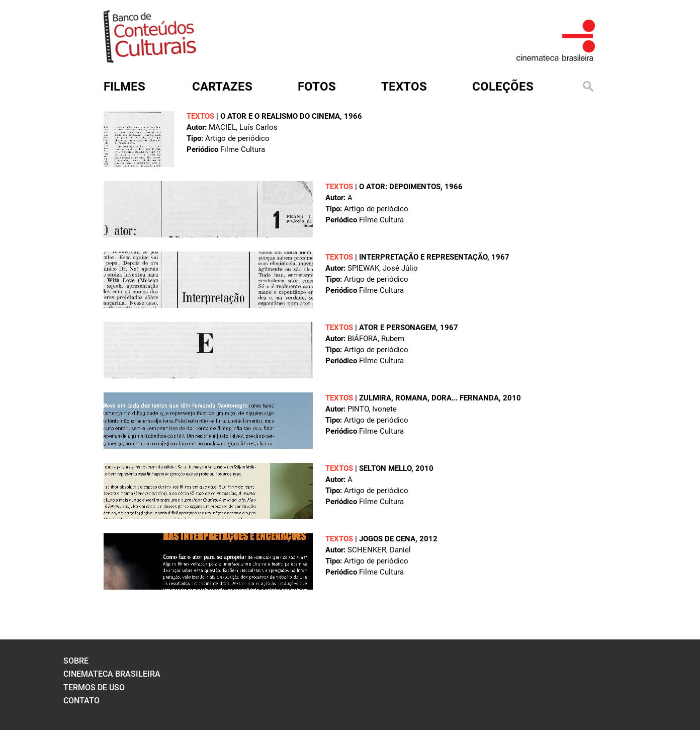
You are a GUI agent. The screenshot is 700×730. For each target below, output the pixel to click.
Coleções (503, 87)
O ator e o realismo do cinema (280, 116)
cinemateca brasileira (112, 674)
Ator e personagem (398, 328)
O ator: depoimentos (400, 187)
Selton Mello (385, 468)
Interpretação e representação (423, 257)
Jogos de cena (387, 539)
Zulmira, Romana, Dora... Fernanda (429, 398)
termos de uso (94, 687)
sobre (76, 661)
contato (81, 701)
